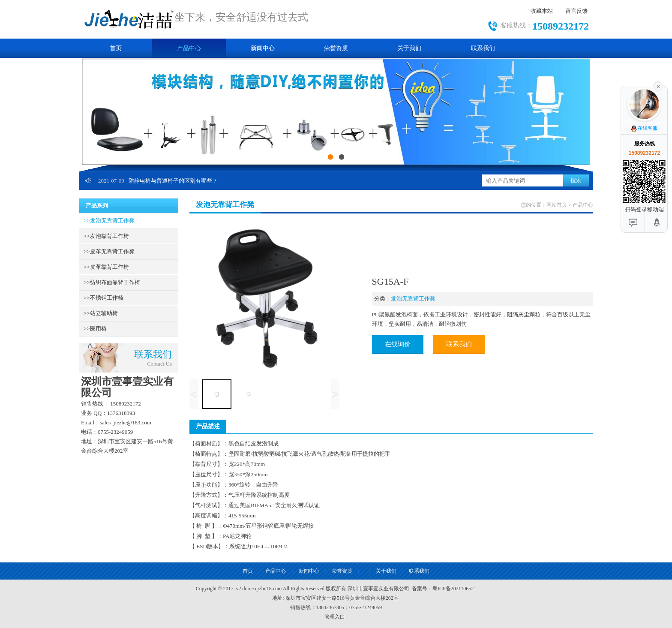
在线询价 (398, 344)
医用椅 (95, 329)
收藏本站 (542, 11)
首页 (116, 48)
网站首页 (557, 205)
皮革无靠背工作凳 (109, 251)
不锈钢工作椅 (103, 298)
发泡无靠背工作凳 (109, 221)
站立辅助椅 (101, 313)
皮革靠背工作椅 (106, 267)
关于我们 (409, 48)
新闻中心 (263, 48)
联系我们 (483, 48)
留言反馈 (576, 11)
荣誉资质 (336, 48)
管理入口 (335, 617)
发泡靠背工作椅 (106, 236)
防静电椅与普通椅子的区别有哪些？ (158, 181)
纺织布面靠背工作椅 (112, 282)
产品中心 (189, 48)
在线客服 (644, 129)
